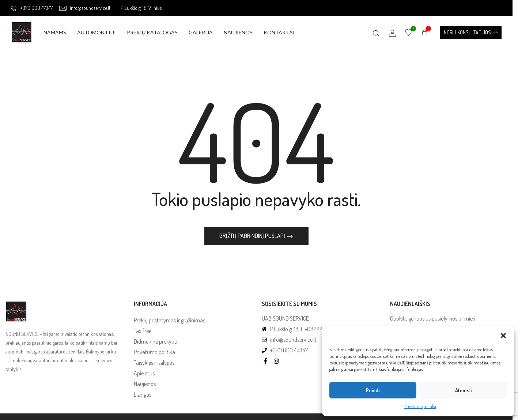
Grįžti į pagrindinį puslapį (253, 236)
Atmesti (464, 390)
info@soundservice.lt (85, 8)
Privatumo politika (420, 406)
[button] (503, 336)
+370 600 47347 (32, 8)
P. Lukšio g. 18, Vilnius (141, 8)
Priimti (373, 390)
